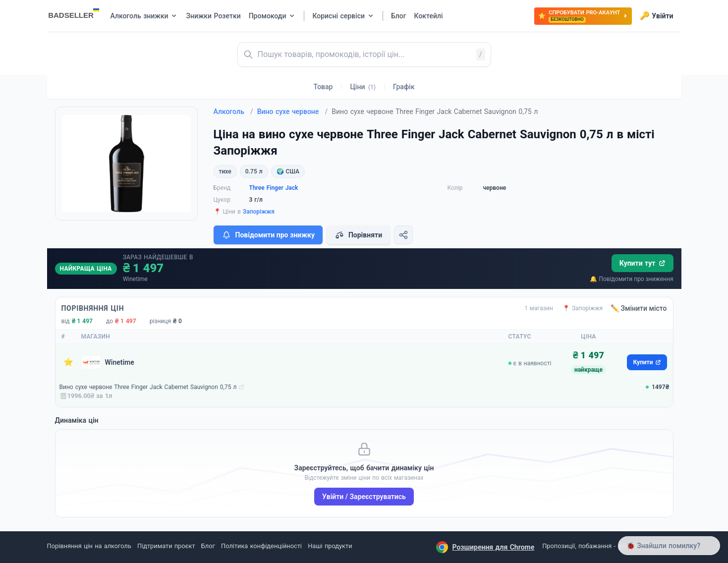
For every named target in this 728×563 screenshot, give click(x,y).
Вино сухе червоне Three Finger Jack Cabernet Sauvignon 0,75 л (148, 387)
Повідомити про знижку (268, 235)
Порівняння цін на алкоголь (89, 546)
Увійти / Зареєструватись (364, 497)
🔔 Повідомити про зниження (631, 279)
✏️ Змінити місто (639, 308)
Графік (404, 87)
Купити (647, 362)
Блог (208, 546)
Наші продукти (330, 546)
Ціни (363, 87)
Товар (323, 87)
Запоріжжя (259, 212)
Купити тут (643, 263)
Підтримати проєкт (166, 546)
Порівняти (358, 235)
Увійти (656, 16)
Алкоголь (233, 112)
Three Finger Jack (274, 188)
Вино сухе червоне (293, 112)
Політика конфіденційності (261, 546)
